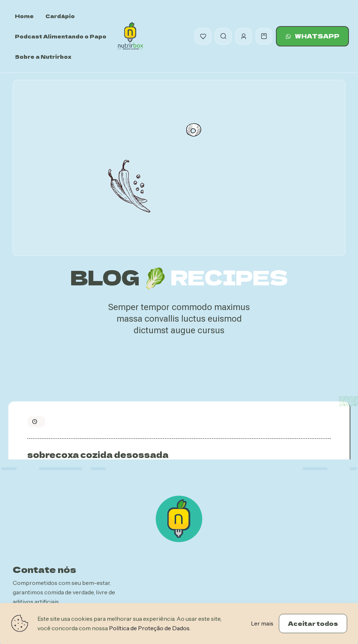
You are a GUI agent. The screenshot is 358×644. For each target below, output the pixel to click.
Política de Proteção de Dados (149, 628)
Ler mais (262, 623)
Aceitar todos (313, 623)
